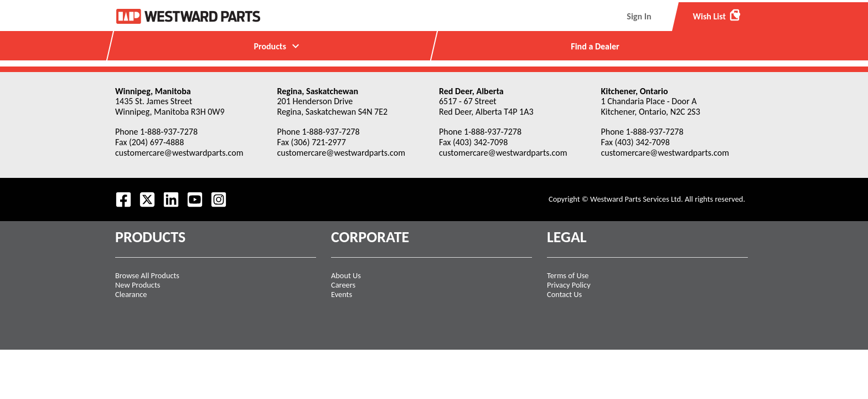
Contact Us (564, 294)
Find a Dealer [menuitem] (595, 46)
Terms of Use (568, 275)
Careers (343, 285)
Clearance (131, 294)
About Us (346, 275)
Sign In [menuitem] (639, 16)
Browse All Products (147, 275)
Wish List (717, 15)
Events (342, 294)
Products (278, 46)
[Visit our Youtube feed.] (195, 199)
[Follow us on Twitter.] (147, 199)
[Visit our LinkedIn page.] (171, 199)
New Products (138, 285)
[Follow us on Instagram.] (219, 199)
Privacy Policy (569, 285)
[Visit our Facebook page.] (123, 199)
